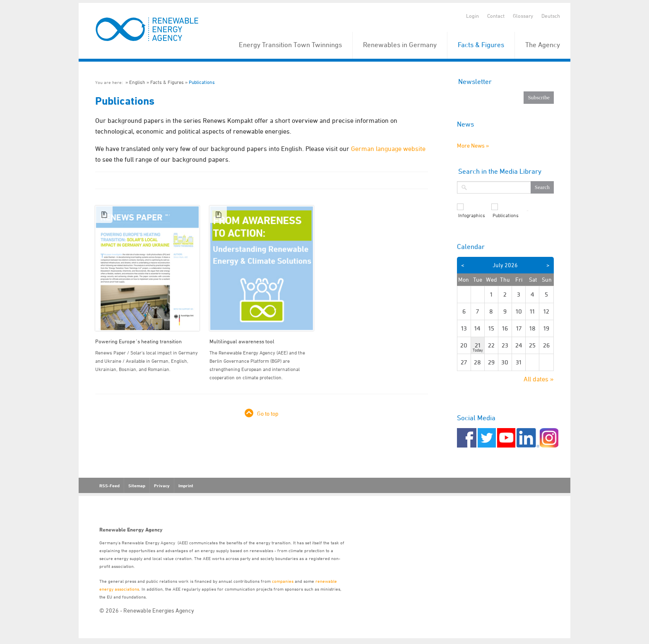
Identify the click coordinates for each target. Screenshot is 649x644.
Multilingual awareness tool (242, 341)
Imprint (186, 486)
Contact (496, 16)
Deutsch (551, 16)
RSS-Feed (109, 486)
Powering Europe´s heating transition (138, 341)
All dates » (539, 379)
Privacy (162, 486)
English (137, 82)
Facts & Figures (481, 45)
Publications (202, 82)
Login (472, 16)
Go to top (268, 413)
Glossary (523, 16)
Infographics (472, 215)
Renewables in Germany (400, 45)
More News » (473, 145)
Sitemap (137, 486)
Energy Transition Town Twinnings (290, 45)
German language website (388, 148)
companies (283, 581)
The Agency (543, 45)
